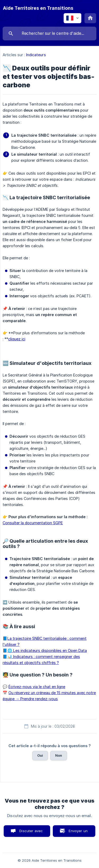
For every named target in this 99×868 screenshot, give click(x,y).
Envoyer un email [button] (78, 833)
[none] (38, 8)
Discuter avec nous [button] (31, 833)
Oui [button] (40, 755)
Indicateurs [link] (36, 55)
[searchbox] (49, 34)
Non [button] (59, 755)
